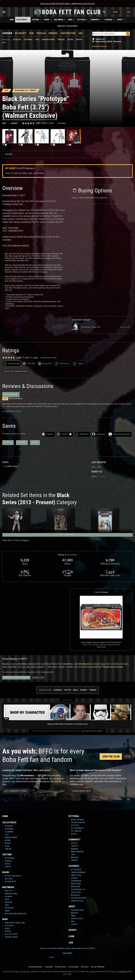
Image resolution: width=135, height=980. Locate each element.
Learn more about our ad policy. (92, 731)
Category (17, 40)
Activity (74, 843)
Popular (41, 33)
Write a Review (11, 395)
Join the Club (111, 756)
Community (96, 20)
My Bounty (21, 33)
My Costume (9, 858)
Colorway (28, 40)
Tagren (78, 364)
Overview (7, 33)
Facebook (58, 690)
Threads (93, 690)
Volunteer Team (77, 910)
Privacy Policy (61, 967)
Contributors (68, 33)
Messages (75, 857)
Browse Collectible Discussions (16, 678)
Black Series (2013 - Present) (108, 41)
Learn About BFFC (81, 791)
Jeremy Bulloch (77, 901)
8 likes (35, 443)
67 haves (8, 443)
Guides (7, 928)
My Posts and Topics (13, 876)
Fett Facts (75, 825)
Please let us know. (113, 667)
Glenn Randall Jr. (78, 889)
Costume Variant (82, 320)
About (121, 20)
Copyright (49, 967)
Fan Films (8, 902)
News (72, 20)
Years (7, 846)
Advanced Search (99, 46)
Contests (74, 846)
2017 (4, 123)
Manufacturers (11, 837)
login (16, 173)
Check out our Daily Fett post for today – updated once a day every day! (67, 4)
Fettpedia (83, 20)
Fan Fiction (9, 908)
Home (12, 20)
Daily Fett (9, 891)
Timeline (61, 40)
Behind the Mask (77, 820)
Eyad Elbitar (76, 892)
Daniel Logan (76, 875)
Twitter (67, 690)
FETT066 (29, 364)
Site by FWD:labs (98, 967)
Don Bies (74, 878)
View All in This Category (16, 540)
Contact (74, 924)
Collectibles (23, 20)
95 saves (62, 123)
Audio (7, 899)
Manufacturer (48, 40)
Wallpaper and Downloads (15, 914)
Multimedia (60, 20)
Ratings (8, 840)
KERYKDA (82, 434)
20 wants (22, 443)
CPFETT (64, 434)
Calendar (110, 20)
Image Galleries (11, 894)
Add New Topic (13, 411)
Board (48, 20)
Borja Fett (45, 364)
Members (74, 849)
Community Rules (35, 967)
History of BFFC (77, 919)
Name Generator (77, 852)
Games (7, 911)
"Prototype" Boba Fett (86, 327)
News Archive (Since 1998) (15, 923)
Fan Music (9, 897)
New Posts (9, 879)
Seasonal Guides (11, 937)
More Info (101, 647)
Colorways (9, 832)
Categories (9, 829)
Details (8, 864)
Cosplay (8, 867)
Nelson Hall (76, 895)
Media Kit (74, 913)
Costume (37, 20)
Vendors (53, 33)
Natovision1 (62, 364)
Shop (73, 921)
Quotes (74, 834)
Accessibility (73, 967)
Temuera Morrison (78, 872)
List (4, 42)
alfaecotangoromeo (119, 434)
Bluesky (84, 690)
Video (7, 905)
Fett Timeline (76, 831)
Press (73, 916)
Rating (70, 40)
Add (80, 33)
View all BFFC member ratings (15, 371)
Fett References (77, 828)
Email (76, 690)
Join (129, 12)
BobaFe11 (99, 434)
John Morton (76, 881)
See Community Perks (16, 791)
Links (73, 855)
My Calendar (76, 870)
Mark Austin (76, 884)
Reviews (8, 843)
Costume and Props (79, 898)
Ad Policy (85, 967)
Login (115, 12)
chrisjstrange (11, 364)
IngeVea (48, 434)
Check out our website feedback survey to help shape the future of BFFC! (67, 948)
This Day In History (78, 823)
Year (37, 40)
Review (79, 40)
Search (72, 930)
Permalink (100, 476)
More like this (125, 327)
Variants (8, 861)
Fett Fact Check (11, 934)
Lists (7, 835)
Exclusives (9, 926)
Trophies (74, 860)
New (32, 33)
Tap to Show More (67, 535)
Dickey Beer (75, 887)
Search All (100, 39)
